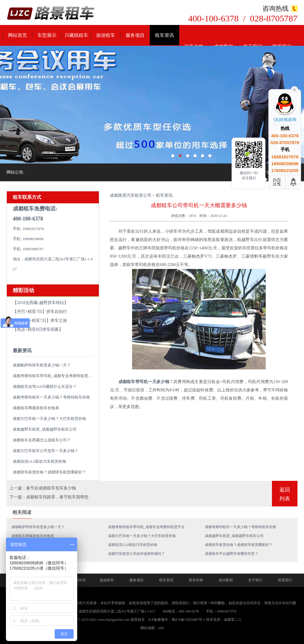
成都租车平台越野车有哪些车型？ (232, 554)
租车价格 (196, 580)
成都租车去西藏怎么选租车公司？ (42, 440)
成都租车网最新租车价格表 (36, 408)
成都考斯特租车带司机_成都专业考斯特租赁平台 (54, 376)
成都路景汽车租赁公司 (131, 195)
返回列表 (285, 494)
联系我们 (285, 580)
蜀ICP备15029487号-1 (188, 620)
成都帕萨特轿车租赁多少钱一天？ (42, 365)
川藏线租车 (76, 35)
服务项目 (135, 35)
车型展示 (47, 35)
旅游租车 (106, 35)
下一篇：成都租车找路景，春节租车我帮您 (49, 497)
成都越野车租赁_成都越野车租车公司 (45, 429)
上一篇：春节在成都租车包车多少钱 (43, 488)
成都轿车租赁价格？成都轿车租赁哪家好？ (49, 472)
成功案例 (226, 580)
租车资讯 (164, 35)
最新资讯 (22, 351)
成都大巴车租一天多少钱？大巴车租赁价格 (49, 419)
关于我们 (255, 580)
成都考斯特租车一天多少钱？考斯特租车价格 (51, 397)
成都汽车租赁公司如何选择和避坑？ (137, 554)
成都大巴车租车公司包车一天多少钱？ (46, 451)
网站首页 (18, 35)
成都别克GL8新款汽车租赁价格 (39, 461)
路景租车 (138, 620)
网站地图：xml (152, 628)
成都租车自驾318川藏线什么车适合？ (45, 386)
